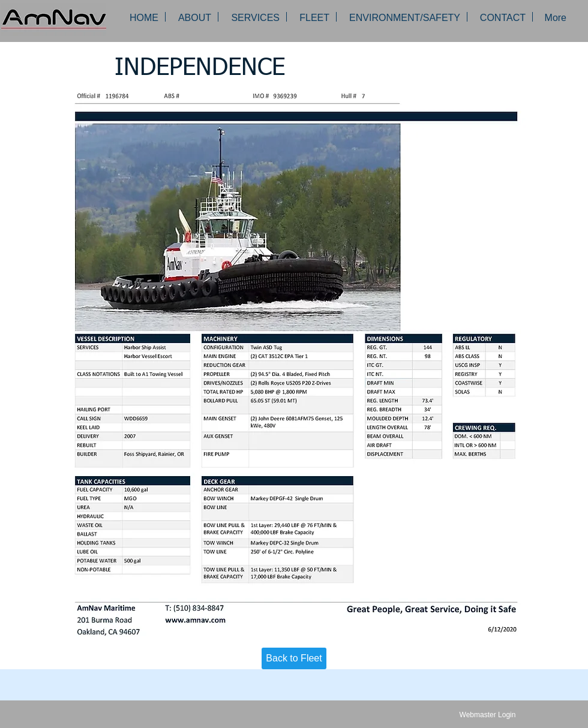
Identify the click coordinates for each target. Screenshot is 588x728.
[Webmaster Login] (487, 715)
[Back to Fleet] (294, 658)
